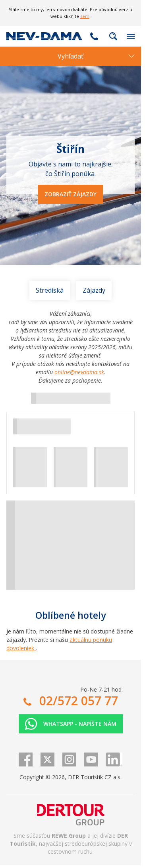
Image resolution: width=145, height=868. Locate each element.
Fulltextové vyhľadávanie (113, 36)
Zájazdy (94, 290)
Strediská (50, 290)
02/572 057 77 (94, 36)
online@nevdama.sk (79, 372)
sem (85, 16)
